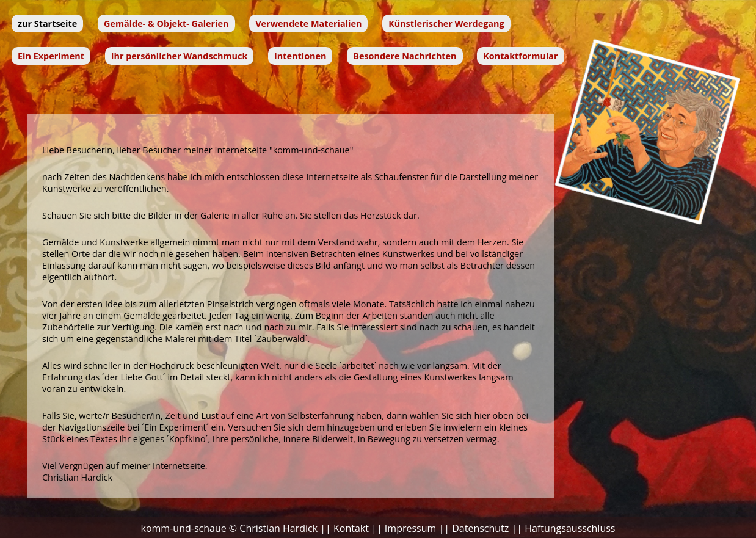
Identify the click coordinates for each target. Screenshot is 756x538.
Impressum (410, 528)
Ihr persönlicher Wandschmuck (180, 56)
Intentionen (300, 56)
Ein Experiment (51, 56)
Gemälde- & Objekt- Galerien (166, 24)
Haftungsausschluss (570, 528)
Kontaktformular (520, 56)
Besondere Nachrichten (405, 56)
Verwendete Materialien (308, 24)
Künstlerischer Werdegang (446, 24)
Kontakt (351, 528)
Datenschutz (480, 528)
